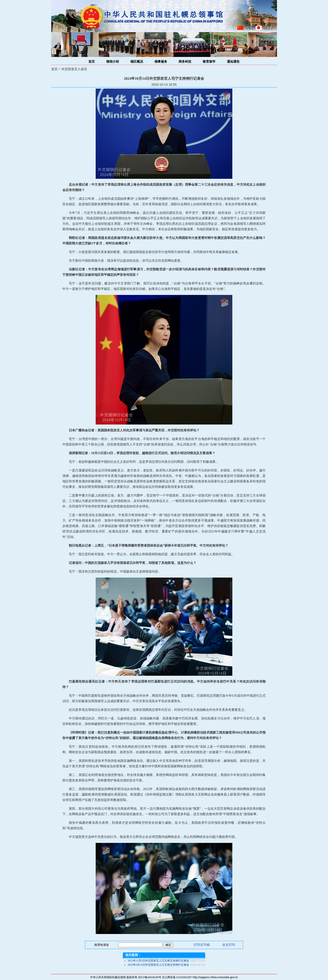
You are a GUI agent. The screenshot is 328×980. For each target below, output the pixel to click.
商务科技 (185, 62)
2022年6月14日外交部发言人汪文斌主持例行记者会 (158, 965)
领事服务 (161, 62)
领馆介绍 (113, 62)
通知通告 (233, 62)
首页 (92, 62)
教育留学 (209, 62)
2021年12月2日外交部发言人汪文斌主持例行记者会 (158, 961)
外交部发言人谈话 (74, 69)
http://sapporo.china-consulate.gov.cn (215, 977)
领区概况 (137, 62)
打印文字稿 (202, 945)
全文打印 (229, 945)
